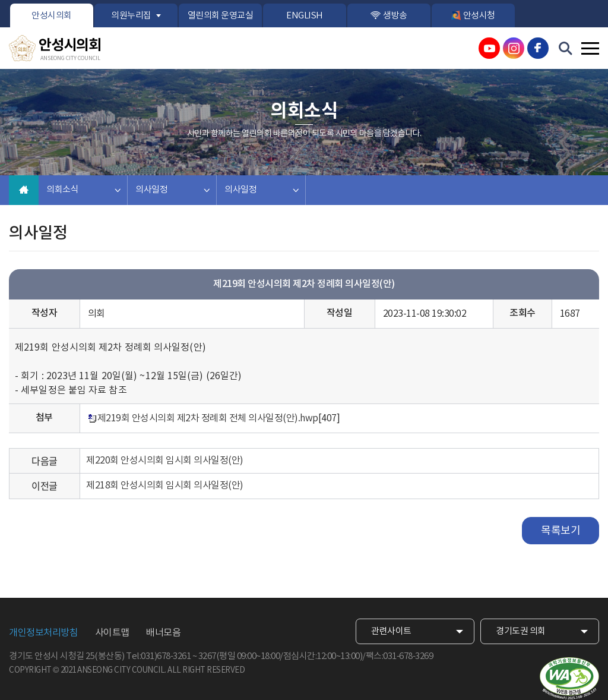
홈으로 (24, 190)
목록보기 (560, 531)
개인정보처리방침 (43, 633)
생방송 (395, 16)
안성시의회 (52, 16)
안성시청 (479, 16)
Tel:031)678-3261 (158, 656)
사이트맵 (112, 633)
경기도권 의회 (521, 631)
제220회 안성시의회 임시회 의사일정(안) (165, 461)
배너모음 (163, 633)
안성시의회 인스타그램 (514, 48)
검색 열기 (566, 49)
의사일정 (151, 190)
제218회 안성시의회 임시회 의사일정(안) (165, 485)
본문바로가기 (0, 0)
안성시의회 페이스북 (538, 48)
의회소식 (62, 190)
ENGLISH (305, 16)
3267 (207, 656)
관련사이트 (391, 631)
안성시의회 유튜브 (489, 48)
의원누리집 (131, 16)
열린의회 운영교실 (221, 16)
